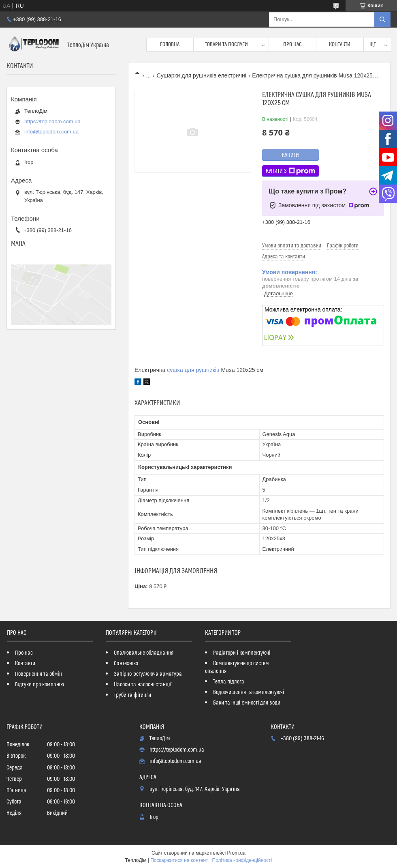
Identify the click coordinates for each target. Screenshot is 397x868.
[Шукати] (382, 19)
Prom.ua (236, 853)
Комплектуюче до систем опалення (237, 667)
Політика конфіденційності (242, 860)
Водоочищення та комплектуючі (249, 692)
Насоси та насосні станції (143, 685)
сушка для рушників (193, 370)
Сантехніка (126, 664)
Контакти (340, 45)
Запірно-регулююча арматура (148, 674)
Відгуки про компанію (39, 685)
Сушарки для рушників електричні (202, 75)
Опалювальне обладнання (144, 653)
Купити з (290, 171)
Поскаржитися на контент (179, 860)
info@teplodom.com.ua (51, 132)
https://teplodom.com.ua (52, 121)
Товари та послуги (226, 45)
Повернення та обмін (38, 674)
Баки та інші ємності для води (247, 703)
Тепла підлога (229, 682)
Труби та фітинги (132, 695)
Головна (170, 45)
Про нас (292, 45)
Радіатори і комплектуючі (242, 653)
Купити (290, 155)
